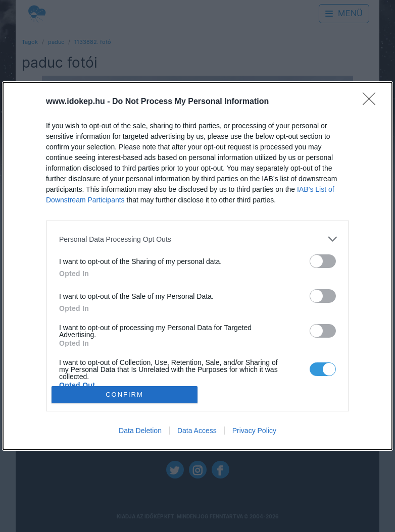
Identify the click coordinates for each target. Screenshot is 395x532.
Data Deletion (140, 431)
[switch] (323, 261)
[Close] (372, 102)
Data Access (197, 431)
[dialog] (197, 266)
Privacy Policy (254, 431)
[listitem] (197, 239)
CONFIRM (125, 394)
